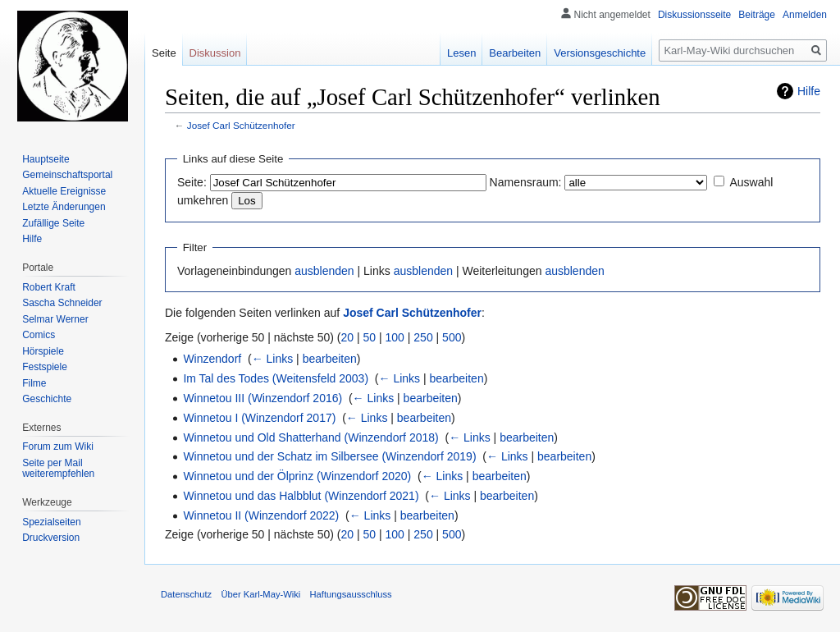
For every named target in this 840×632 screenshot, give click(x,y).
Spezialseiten (51, 522)
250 (423, 337)
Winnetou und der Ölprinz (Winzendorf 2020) (297, 476)
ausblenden (324, 271)
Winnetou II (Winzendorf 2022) (261, 515)
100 (395, 337)
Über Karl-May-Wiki (260, 594)
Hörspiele (43, 351)
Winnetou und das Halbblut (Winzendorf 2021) (301, 496)
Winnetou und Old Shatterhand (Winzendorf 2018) (310, 437)
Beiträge (757, 15)
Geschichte (47, 399)
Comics (39, 335)
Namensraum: (526, 182)
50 (370, 337)
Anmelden (805, 15)
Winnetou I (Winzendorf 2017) (259, 418)
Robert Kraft (49, 287)
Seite (164, 53)
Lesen (461, 53)
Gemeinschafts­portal (67, 175)
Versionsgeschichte (600, 53)
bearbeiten (330, 359)
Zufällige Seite (53, 223)
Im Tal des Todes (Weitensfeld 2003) (276, 378)
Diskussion (215, 53)
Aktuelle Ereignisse (64, 191)
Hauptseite (46, 159)
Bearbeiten (515, 53)
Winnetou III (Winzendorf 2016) (262, 398)
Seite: (192, 182)
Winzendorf (212, 359)
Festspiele (45, 367)
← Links (273, 359)
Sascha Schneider (62, 303)
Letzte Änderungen (64, 207)
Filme (34, 383)
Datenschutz (186, 594)
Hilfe (809, 91)
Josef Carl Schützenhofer (241, 125)
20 (348, 337)
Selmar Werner (55, 319)
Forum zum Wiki (58, 447)
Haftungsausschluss (351, 594)
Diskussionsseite (694, 15)
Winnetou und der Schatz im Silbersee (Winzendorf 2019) (329, 456)
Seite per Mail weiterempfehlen (58, 469)
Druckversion (51, 538)
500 (452, 337)
